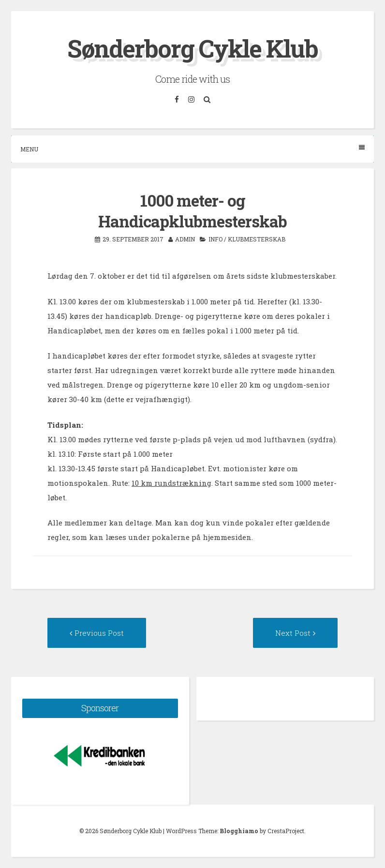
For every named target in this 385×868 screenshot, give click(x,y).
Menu (192, 149)
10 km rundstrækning (171, 483)
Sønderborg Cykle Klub (192, 48)
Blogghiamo (239, 831)
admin (185, 239)
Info (215, 239)
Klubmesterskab (257, 239)
